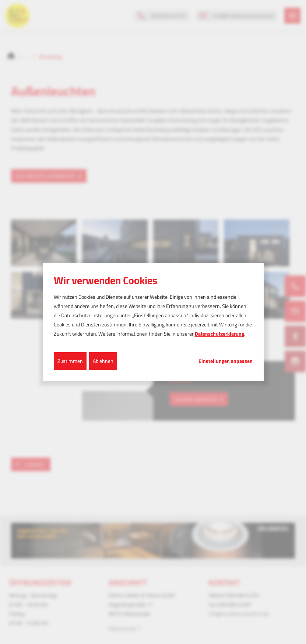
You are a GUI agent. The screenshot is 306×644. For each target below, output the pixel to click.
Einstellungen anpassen (226, 361)
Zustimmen (70, 360)
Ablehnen (103, 360)
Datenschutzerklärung (219, 334)
